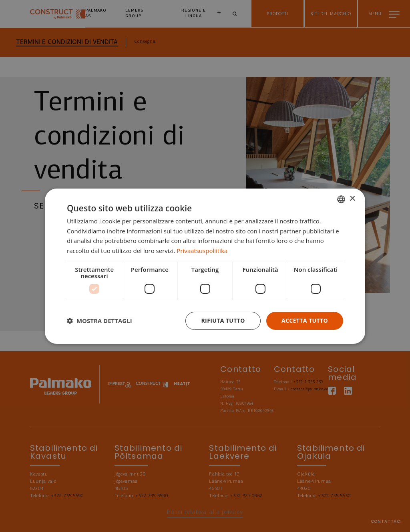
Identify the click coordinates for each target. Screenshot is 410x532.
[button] (99, 321)
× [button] (352, 199)
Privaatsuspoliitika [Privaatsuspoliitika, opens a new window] (202, 251)
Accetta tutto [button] (305, 320)
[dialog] (205, 266)
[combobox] (341, 199)
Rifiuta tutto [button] (223, 320)
